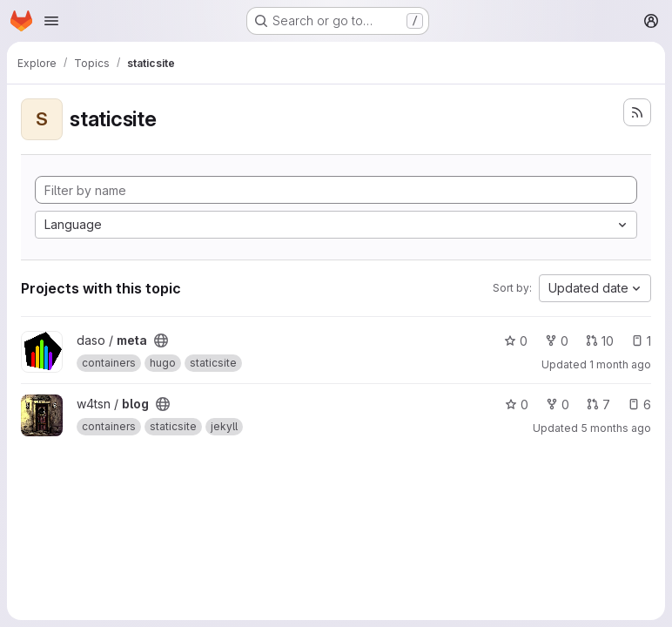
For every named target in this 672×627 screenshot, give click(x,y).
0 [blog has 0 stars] (517, 405)
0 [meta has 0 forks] (557, 341)
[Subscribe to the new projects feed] (637, 112)
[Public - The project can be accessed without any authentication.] (161, 340)
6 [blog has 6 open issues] (639, 405)
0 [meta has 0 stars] (516, 341)
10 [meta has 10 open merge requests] (600, 341)
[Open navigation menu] (51, 21)
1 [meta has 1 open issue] (641, 341)
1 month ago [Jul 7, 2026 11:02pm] (620, 364)
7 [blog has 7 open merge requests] (598, 405)
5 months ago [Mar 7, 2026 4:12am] (616, 428)
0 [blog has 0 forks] (558, 405)
